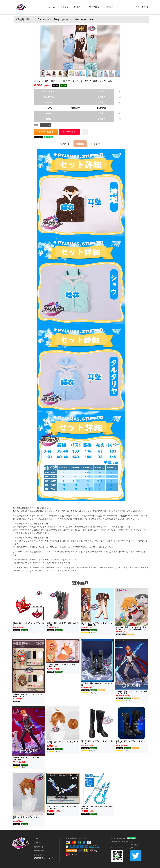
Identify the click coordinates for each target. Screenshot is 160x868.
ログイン (145, 7)
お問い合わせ (112, 7)
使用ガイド (79, 7)
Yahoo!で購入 (69, 132)
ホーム (52, 7)
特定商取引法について (44, 858)
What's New (95, 7)
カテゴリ (65, 7)
